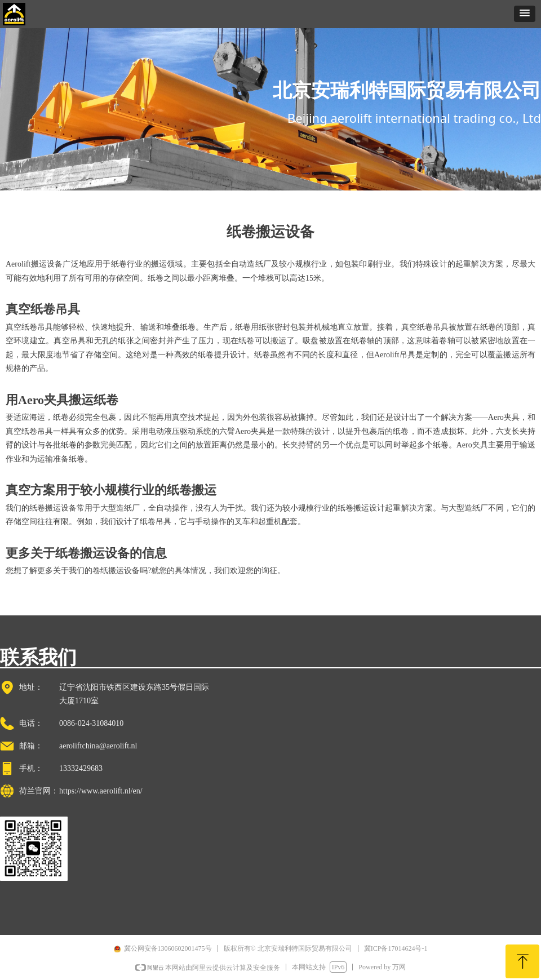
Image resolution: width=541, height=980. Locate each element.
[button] (525, 14)
